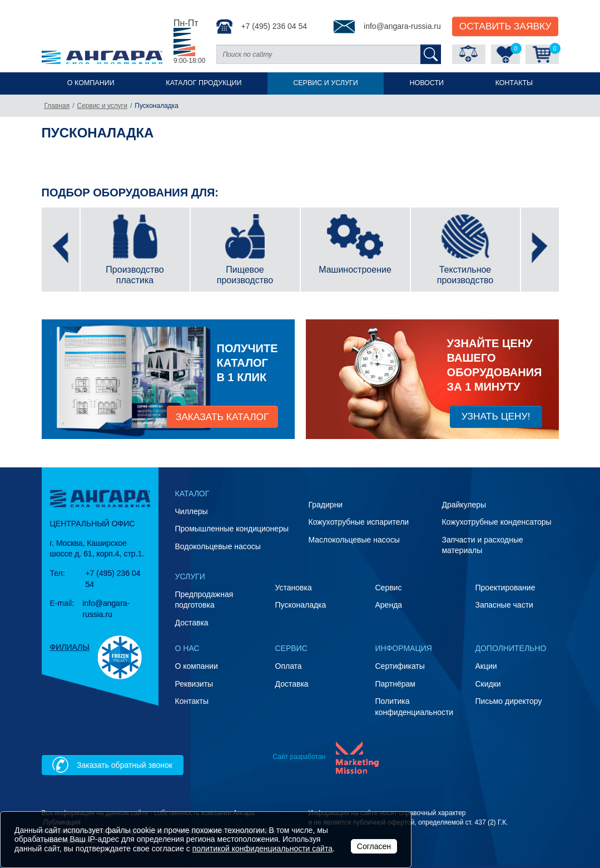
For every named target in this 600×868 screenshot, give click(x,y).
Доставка (192, 623)
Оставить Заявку (505, 26)
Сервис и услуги (325, 83)
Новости (427, 83)
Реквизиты (194, 684)
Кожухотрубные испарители (358, 522)
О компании (91, 83)
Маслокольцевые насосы (354, 540)
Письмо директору (509, 701)
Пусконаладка (301, 605)
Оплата (289, 666)
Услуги (190, 576)
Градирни (325, 505)
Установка (294, 588)
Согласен (374, 846)
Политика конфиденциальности (415, 707)
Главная (57, 106)
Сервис (389, 588)
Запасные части (504, 605)
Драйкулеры (464, 505)
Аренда (389, 605)
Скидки (488, 684)
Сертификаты (400, 666)
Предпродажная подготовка (204, 600)
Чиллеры (192, 511)
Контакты (514, 83)
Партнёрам (395, 684)
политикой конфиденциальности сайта (262, 849)
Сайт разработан (299, 757)
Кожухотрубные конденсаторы (496, 522)
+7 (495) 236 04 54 (262, 26)
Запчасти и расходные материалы (482, 545)
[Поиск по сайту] (318, 54)
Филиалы (70, 647)
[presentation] (61, 250)
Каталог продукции (204, 83)
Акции (486, 666)
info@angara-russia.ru (387, 27)
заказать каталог (222, 417)
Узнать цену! (496, 416)
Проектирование (505, 588)
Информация (404, 648)
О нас (187, 648)
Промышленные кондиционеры (232, 529)
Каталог (192, 494)
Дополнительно (511, 648)
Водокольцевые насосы (218, 546)
